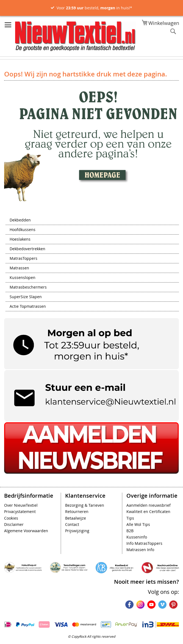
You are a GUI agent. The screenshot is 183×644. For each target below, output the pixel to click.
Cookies (11, 518)
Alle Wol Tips (138, 524)
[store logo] (76, 36)
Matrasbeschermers (28, 287)
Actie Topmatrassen (28, 307)
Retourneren (77, 512)
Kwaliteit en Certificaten (148, 512)
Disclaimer (14, 524)
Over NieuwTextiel (21, 505)
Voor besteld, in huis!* (94, 8)
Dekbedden (20, 220)
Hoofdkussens (23, 230)
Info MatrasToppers (144, 543)
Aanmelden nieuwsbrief (149, 505)
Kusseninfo (137, 537)
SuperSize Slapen (26, 297)
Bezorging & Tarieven (85, 505)
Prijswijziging (77, 531)
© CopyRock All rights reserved (92, 636)
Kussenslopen (23, 278)
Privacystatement (20, 512)
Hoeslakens (20, 240)
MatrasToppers (23, 259)
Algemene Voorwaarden (26, 531)
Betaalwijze (76, 518)
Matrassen (19, 268)
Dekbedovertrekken (27, 249)
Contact (72, 524)
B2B (130, 531)
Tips (130, 518)
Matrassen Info (140, 550)
